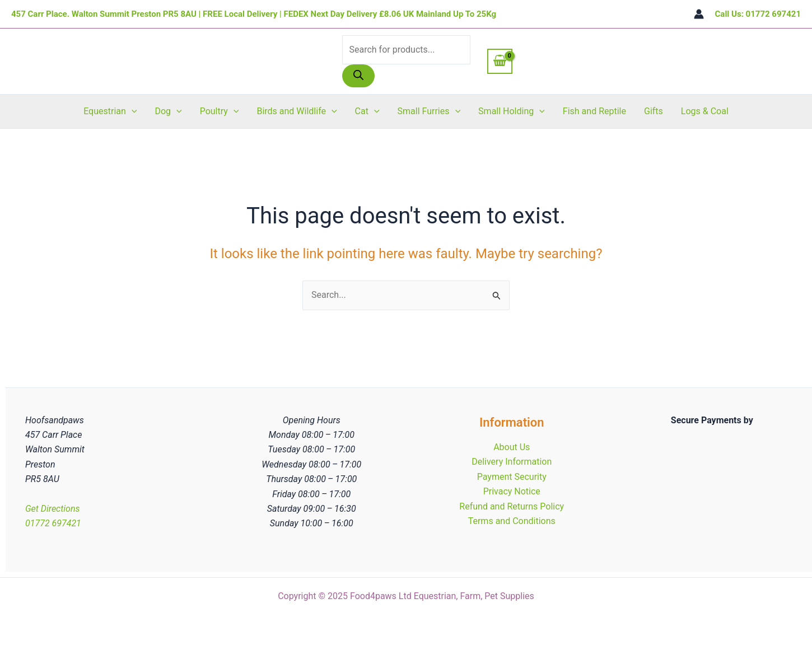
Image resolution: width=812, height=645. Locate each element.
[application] (132, 111)
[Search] (358, 76)
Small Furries (429, 111)
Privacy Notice (512, 491)
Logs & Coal (705, 111)
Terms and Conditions (512, 521)
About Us (512, 447)
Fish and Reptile (594, 111)
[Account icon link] (699, 14)
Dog (168, 111)
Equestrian (110, 111)
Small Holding (512, 111)
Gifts (654, 111)
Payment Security (512, 477)
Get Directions (53, 509)
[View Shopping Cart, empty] (500, 61)
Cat (367, 111)
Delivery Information (512, 462)
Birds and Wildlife (297, 111)
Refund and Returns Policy (512, 506)
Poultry (220, 111)
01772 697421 (53, 523)
